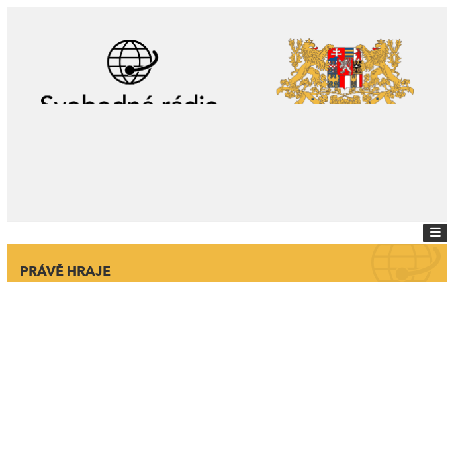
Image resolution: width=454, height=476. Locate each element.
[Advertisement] (227, 157)
